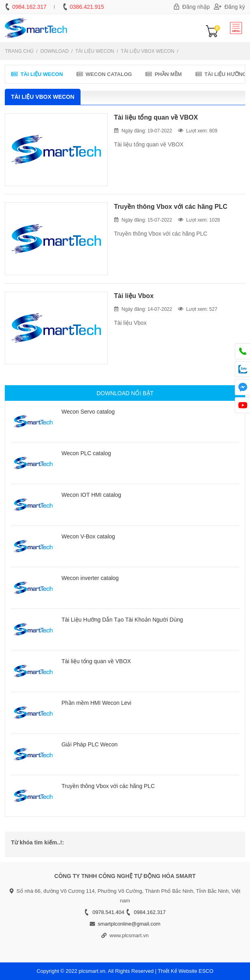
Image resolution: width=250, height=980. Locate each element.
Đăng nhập (192, 7)
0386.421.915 (87, 7)
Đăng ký (230, 7)
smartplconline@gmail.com (129, 924)
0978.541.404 (109, 912)
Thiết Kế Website (177, 971)
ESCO (206, 971)
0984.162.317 (29, 7)
